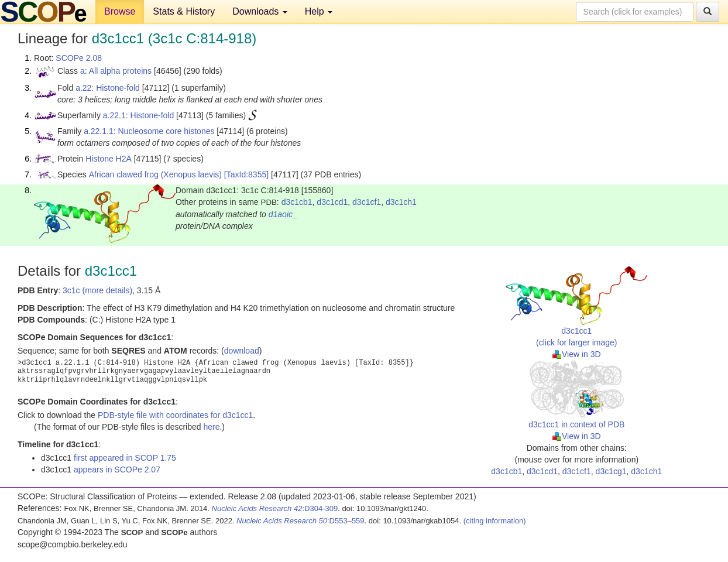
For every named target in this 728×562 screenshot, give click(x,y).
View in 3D (577, 354)
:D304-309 (275, 508)
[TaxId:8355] (246, 174)
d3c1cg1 (611, 471)
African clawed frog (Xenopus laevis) (155, 174)
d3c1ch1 (401, 202)
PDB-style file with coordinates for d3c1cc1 (175, 415)
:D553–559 (301, 521)
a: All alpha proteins (116, 71)
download (242, 351)
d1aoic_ (283, 214)
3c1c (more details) (97, 290)
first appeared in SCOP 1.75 (125, 458)
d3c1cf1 (367, 202)
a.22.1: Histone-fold (138, 115)
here (211, 427)
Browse (120, 11)
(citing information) (495, 521)
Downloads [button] (260, 11)
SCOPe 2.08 (79, 58)
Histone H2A (109, 159)
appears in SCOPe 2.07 (117, 470)
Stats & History (184, 11)
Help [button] (319, 11)
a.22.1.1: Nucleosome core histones (149, 131)
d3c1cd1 (332, 202)
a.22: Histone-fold (108, 88)
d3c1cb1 (297, 202)
